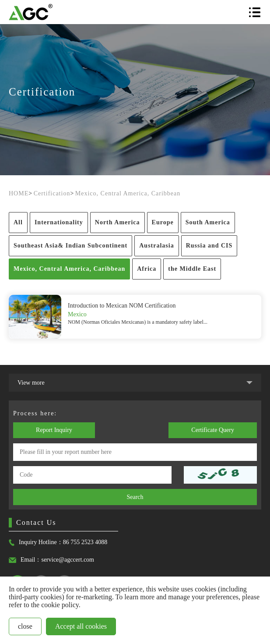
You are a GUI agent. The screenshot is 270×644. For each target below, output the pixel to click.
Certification (52, 193)
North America (117, 222)
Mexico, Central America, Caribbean (128, 193)
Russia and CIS (209, 246)
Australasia (156, 246)
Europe (163, 222)
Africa (147, 269)
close (25, 626)
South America (208, 222)
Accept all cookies (81, 626)
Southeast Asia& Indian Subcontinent (70, 246)
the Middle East (192, 269)
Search (135, 497)
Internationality (59, 222)
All (18, 222)
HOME (19, 193)
